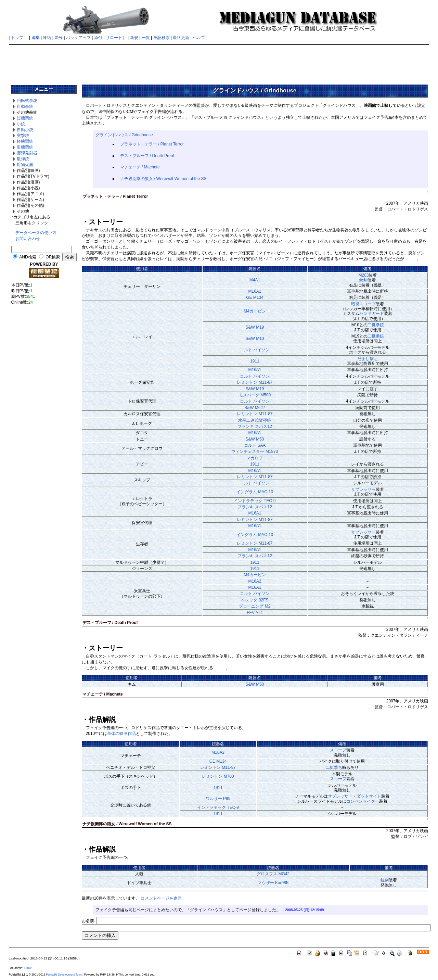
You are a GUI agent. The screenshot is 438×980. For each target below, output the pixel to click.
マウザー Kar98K (273, 883)
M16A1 (255, 291)
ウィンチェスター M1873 (255, 451)
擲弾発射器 (27, 153)
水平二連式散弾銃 (255, 420)
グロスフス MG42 (273, 874)
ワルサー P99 (218, 799)
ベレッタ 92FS (255, 600)
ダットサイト (369, 796)
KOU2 (28, 968)
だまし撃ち (368, 359)
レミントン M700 (218, 776)
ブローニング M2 (255, 606)
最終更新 (181, 38)
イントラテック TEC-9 (255, 501)
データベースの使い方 (36, 233)
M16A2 (255, 581)
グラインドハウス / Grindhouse (124, 135)
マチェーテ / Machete (140, 167)
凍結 (47, 38)
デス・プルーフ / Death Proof (147, 156)
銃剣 (363, 280)
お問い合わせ (28, 239)
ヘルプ (199, 38)
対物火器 (25, 165)
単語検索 (162, 38)
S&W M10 (255, 339)
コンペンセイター (363, 801)
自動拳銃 (25, 106)
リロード (114, 38)
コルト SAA (255, 445)
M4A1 (255, 280)
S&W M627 (255, 408)
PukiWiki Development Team (64, 975)
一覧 (146, 38)
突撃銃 (23, 136)
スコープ (338, 750)
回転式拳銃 (27, 101)
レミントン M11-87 (255, 382)
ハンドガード (372, 314)
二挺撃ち (334, 767)
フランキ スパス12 (255, 427)
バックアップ (78, 38)
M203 (363, 275)
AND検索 (28, 257)
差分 (59, 38)
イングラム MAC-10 (255, 492)
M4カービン (255, 311)
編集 (36, 38)
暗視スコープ (363, 304)
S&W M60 (255, 439)
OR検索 (53, 257)
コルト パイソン (255, 350)
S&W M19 (255, 327)
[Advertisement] (219, 62)
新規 (134, 38)
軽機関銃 (25, 141)
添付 (98, 38)
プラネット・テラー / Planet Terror (152, 144)
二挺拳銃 (376, 325)
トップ (17, 38)
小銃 (21, 124)
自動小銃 (25, 130)
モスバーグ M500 (255, 395)
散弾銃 (23, 159)
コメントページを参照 (161, 898)
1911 (255, 361)
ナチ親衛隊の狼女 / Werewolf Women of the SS (163, 179)
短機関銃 (25, 118)
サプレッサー (363, 489)
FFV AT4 (255, 613)
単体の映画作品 (121, 734)
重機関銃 (25, 147)
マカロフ (255, 458)
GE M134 (255, 297)
